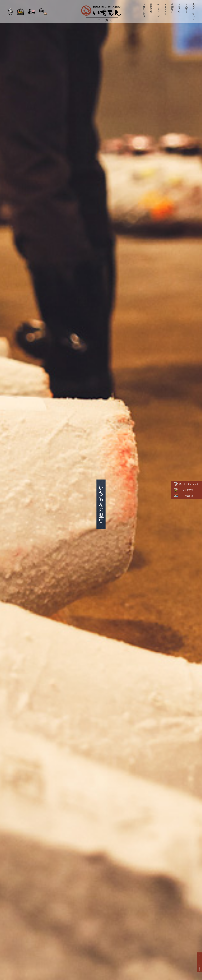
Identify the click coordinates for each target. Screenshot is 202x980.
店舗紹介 (173, 8)
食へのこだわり (194, 11)
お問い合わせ (144, 10)
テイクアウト (165, 10)
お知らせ (180, 8)
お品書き (187, 8)
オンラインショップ (189, 484)
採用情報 (151, 8)
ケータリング (158, 10)
